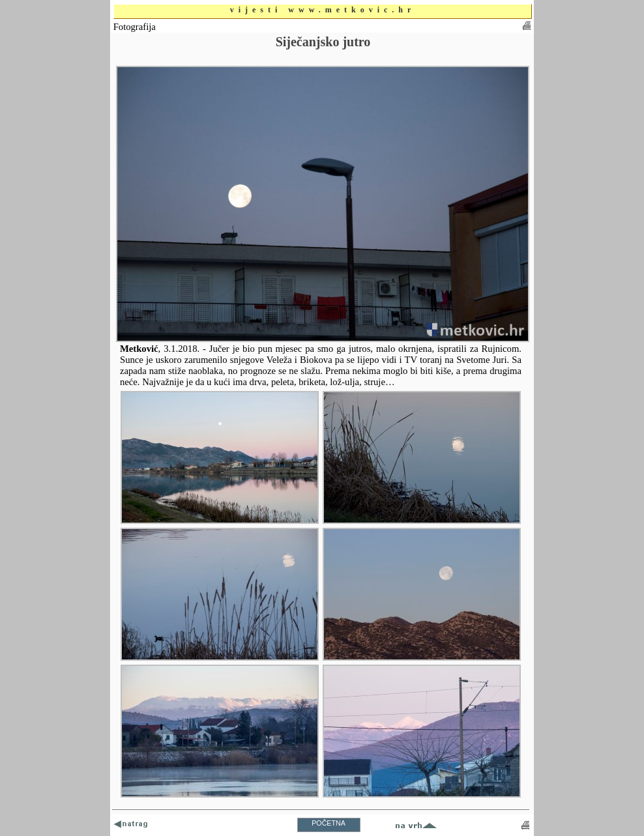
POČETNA (329, 823)
